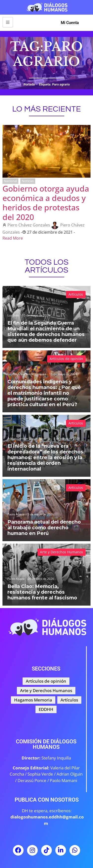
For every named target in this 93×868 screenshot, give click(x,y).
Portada (29, 84)
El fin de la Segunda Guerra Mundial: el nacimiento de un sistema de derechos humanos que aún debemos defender (46, 331)
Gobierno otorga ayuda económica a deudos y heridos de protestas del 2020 (46, 203)
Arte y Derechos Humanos (62, 552)
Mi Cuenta (70, 23)
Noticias (28, 181)
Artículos (76, 294)
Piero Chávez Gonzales (29, 225)
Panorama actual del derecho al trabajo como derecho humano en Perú (44, 528)
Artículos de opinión (66, 359)
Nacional (10, 181)
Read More (13, 238)
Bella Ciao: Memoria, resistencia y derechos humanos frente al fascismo (42, 592)
